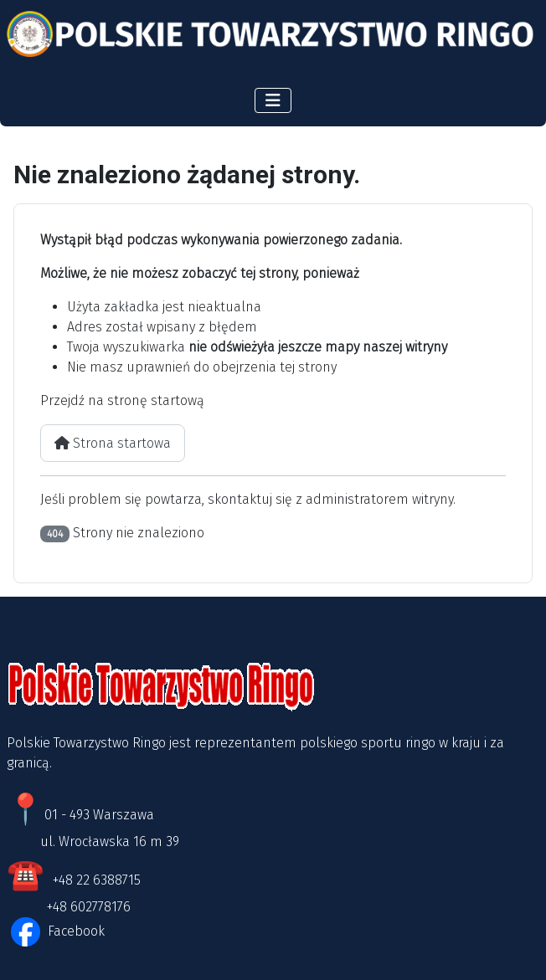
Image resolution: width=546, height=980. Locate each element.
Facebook (75, 931)
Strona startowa (113, 443)
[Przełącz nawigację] (273, 100)
